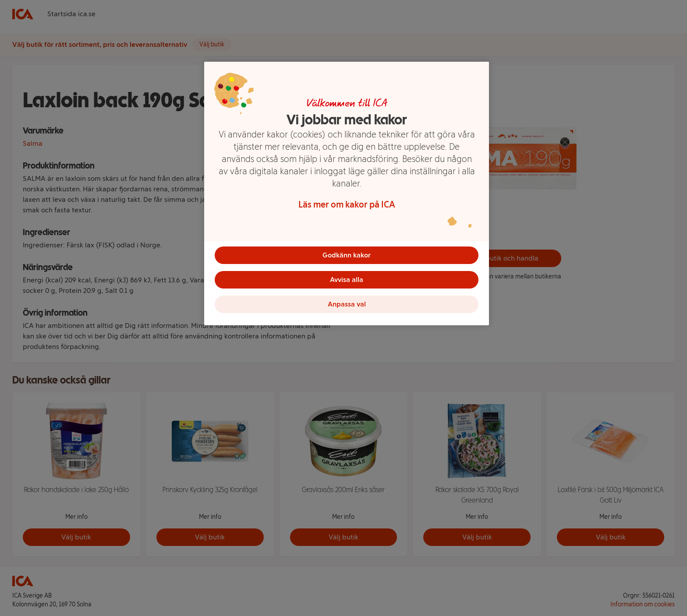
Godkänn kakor (347, 255)
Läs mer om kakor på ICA (347, 204)
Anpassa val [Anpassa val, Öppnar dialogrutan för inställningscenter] (347, 304)
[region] (347, 194)
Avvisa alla (347, 280)
